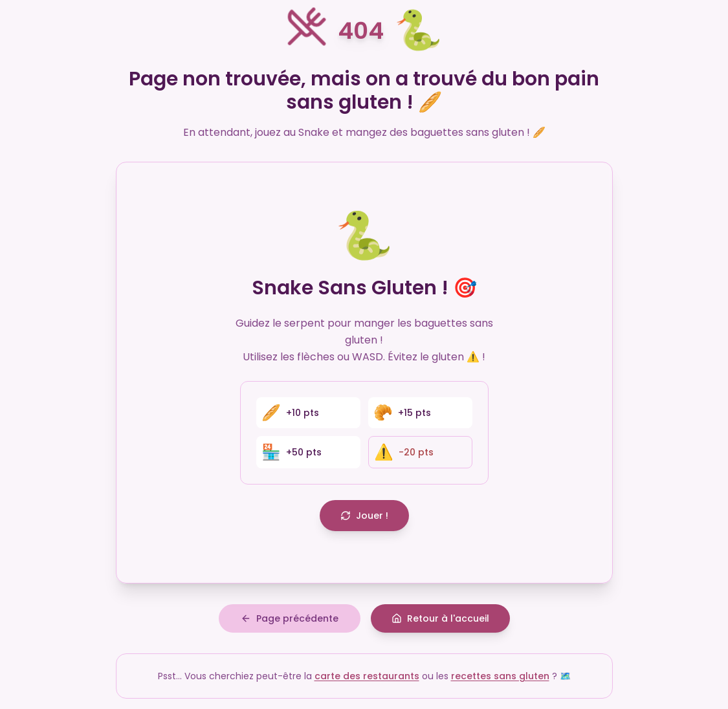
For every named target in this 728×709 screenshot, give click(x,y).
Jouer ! (364, 516)
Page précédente (290, 618)
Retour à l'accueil (440, 618)
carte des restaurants (367, 676)
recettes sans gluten (500, 676)
